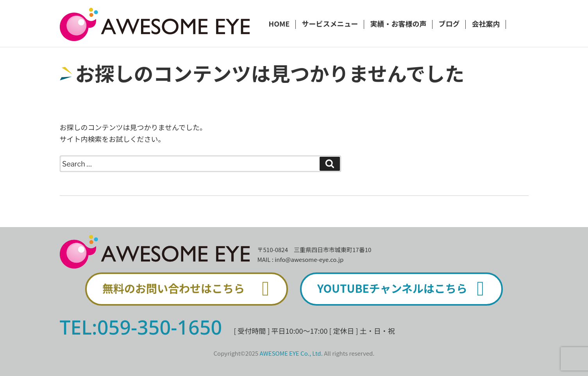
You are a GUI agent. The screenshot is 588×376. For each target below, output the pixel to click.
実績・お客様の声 (398, 24)
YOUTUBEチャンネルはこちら (405, 289)
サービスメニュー (330, 24)
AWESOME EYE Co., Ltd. (291, 353)
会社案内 (486, 24)
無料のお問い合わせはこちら (190, 289)
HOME (279, 24)
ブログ (449, 24)
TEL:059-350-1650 (141, 327)
